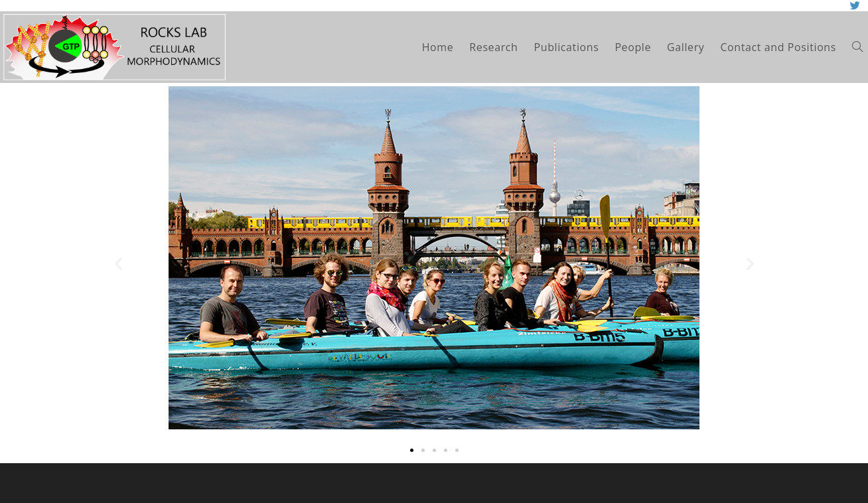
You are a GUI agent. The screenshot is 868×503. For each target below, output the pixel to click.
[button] (412, 450)
